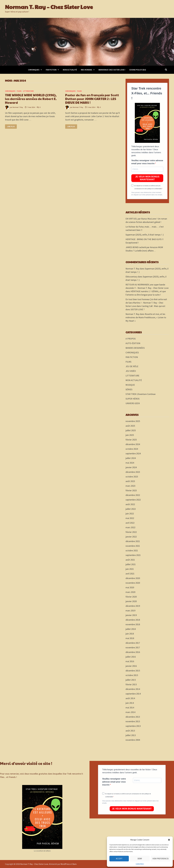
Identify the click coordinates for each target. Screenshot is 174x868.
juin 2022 (130, 514)
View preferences (161, 859)
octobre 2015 (132, 675)
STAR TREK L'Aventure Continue (141, 394)
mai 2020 (130, 587)
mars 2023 (130, 486)
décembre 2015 (133, 671)
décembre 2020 (133, 578)
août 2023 (130, 481)
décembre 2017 (133, 643)
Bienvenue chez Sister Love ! (112, 70)
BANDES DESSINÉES (135, 348)
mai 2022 (130, 518)
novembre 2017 (133, 647)
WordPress (65, 864)
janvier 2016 (131, 666)
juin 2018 (130, 634)
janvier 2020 (131, 601)
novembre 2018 (133, 624)
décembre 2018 (133, 620)
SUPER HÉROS (133, 399)
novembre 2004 (133, 740)
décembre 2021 (133, 541)
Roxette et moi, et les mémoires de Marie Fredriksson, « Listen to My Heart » (146, 317)
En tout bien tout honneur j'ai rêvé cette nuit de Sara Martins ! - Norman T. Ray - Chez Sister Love (146, 303)
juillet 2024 (131, 458)
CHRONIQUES (34, 70)
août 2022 (130, 504)
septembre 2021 (133, 555)
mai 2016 (130, 661)
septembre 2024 (133, 453)
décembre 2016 (133, 652)
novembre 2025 (133, 421)
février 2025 (131, 440)
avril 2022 (130, 523)
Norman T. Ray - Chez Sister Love (34, 864)
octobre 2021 (132, 550)
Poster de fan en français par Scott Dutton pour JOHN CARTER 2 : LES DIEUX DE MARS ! (92, 99)
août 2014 (130, 698)
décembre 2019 (133, 606)
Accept (119, 859)
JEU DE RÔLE (132, 366)
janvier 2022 (131, 537)
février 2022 (131, 532)
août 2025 (130, 426)
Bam (74, 864)
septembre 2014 (133, 694)
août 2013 (130, 731)
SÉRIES (129, 389)
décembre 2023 (133, 472)
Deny (140, 859)
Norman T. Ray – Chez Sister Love (49, 7)
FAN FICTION (51, 70)
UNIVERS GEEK (133, 403)
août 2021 (130, 560)
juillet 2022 (131, 509)
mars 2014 (130, 712)
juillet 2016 (131, 657)
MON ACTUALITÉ (70, 70)
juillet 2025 (131, 430)
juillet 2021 (131, 564)
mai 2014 (130, 708)
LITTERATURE (28, 91)
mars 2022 (130, 527)
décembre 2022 (133, 495)
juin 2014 (130, 703)
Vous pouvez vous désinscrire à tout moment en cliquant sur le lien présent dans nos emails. (147, 194)
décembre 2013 (133, 717)
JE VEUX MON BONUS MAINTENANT (147, 178)
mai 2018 (130, 638)
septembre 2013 (133, 726)
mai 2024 (130, 463)
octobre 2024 (132, 449)
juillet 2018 (131, 629)
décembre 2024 (133, 444)
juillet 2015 (131, 680)
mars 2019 (130, 611)
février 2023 (131, 490)
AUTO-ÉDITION (133, 343)
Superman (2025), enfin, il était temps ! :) (145, 235)
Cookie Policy (140, 864)
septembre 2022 (133, 500)
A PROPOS (131, 339)
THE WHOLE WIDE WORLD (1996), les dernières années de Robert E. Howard (31, 99)
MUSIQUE (130, 385)
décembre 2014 (133, 689)
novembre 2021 (133, 546)
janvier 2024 (131, 467)
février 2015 (131, 684)
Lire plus (11, 127)
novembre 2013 (133, 721)
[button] (169, 840)
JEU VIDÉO (131, 371)
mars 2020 (130, 592)
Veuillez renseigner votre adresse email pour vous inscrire (147, 162)
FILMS (19, 91)
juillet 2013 (131, 735)
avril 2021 (130, 574)
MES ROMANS (86, 70)
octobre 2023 (132, 477)
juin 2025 (130, 435)
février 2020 (131, 597)
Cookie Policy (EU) (138, 70)
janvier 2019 (131, 615)
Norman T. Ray (18, 107)
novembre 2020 (133, 583)
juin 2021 (130, 569)
